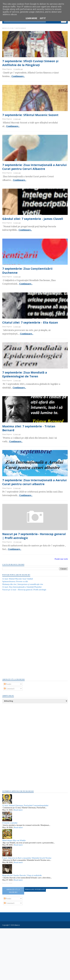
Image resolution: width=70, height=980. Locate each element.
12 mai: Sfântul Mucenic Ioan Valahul (18, 631)
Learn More (31, 18)
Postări (8, 736)
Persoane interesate (35, 941)
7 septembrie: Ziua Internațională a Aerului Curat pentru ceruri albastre (32, 529)
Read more (19, 862)
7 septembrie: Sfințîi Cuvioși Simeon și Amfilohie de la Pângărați (33, 70)
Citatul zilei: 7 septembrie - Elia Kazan (32, 354)
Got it (43, 18)
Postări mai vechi (61, 611)
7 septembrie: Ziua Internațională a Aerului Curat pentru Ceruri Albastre (32, 184)
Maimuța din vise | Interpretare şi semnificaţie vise (23, 636)
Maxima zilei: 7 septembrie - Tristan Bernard (31, 470)
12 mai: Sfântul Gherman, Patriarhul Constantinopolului (26, 857)
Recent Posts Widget (8, 935)
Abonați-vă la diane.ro (13, 943)
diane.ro (18, 977)
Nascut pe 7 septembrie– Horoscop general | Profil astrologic (30, 588)
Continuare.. (19, 83)
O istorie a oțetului (10, 875)
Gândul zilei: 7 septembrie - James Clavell (35, 241)
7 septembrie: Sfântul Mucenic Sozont (33, 127)
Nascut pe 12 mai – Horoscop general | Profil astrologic (25, 642)
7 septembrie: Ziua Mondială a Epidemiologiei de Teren (27, 411)
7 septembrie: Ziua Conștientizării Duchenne (29, 297)
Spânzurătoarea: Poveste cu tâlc (16, 634)
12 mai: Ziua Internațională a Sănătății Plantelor (22, 639)
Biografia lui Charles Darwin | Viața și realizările (22, 928)
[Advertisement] (23, 686)
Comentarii (10, 741)
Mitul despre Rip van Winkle (14, 892)
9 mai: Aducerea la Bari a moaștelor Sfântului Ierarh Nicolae (27, 910)
